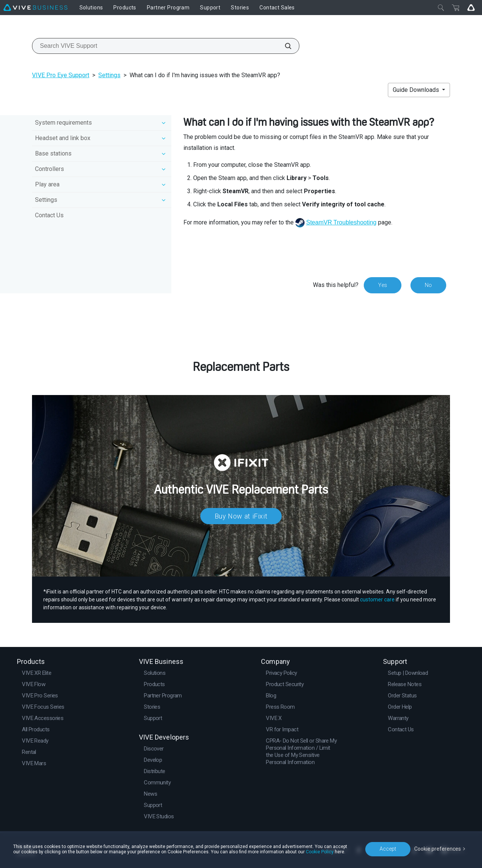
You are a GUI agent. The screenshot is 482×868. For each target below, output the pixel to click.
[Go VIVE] (471, 8)
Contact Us (49, 215)
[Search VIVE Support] (284, 46)
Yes (383, 285)
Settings (109, 75)
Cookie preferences (438, 849)
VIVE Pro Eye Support (61, 75)
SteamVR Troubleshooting (341, 222)
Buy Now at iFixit (241, 516)
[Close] (441, 8)
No (428, 285)
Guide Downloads (417, 90)
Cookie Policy (320, 852)
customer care (377, 600)
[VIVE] (35, 8)
